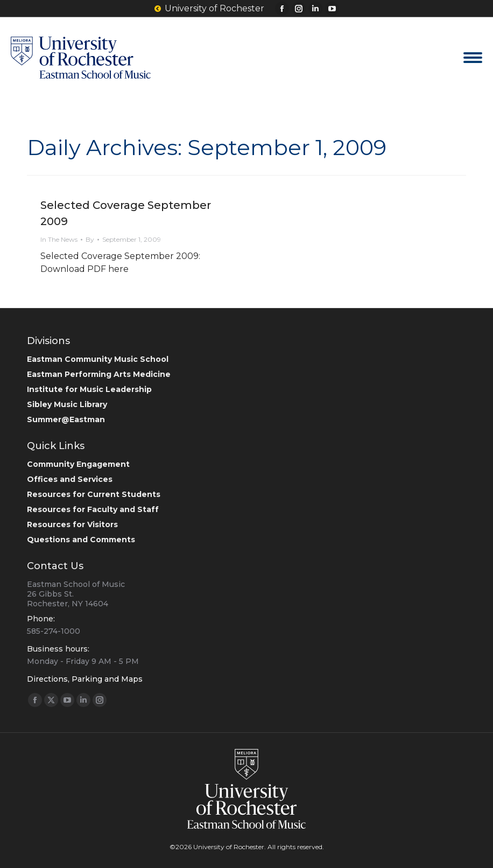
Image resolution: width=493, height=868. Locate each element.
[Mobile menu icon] (473, 58)
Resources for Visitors (72, 524)
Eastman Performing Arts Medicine (99, 374)
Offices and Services (70, 479)
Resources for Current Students (94, 494)
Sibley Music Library (67, 404)
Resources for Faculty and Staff (93, 509)
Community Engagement (78, 464)
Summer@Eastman (66, 419)
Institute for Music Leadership (89, 389)
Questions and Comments (81, 540)
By (90, 239)
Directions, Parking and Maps (85, 679)
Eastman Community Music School (98, 359)
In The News (59, 239)
